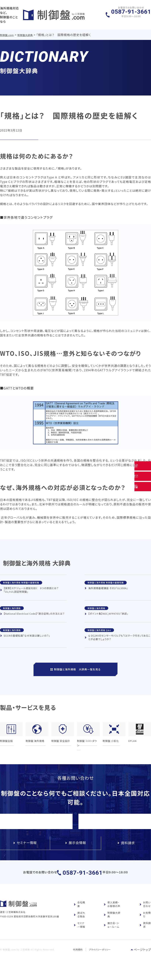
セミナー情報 (79, 937)
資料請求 (145, 937)
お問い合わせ (145, 917)
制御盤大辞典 (26, 31)
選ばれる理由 (79, 927)
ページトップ (141, 962)
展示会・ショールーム (112, 937)
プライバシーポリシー (100, 962)
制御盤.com (7, 31)
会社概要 (79, 917)
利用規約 (78, 962)
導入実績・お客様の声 (112, 917)
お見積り (145, 927)
